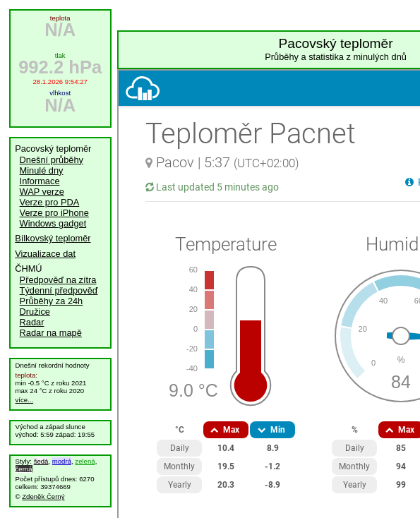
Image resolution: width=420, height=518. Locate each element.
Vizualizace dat (45, 254)
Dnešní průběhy (52, 160)
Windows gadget (53, 223)
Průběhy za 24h (52, 301)
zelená (85, 461)
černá (24, 469)
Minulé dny (42, 170)
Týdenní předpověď (59, 290)
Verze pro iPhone (54, 213)
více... (25, 400)
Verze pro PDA (50, 202)
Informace (40, 181)
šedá (41, 461)
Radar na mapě (51, 333)
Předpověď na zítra (58, 280)
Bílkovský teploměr (53, 238)
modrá (62, 461)
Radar (32, 322)
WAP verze (42, 192)
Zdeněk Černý (43, 496)
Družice (35, 312)
